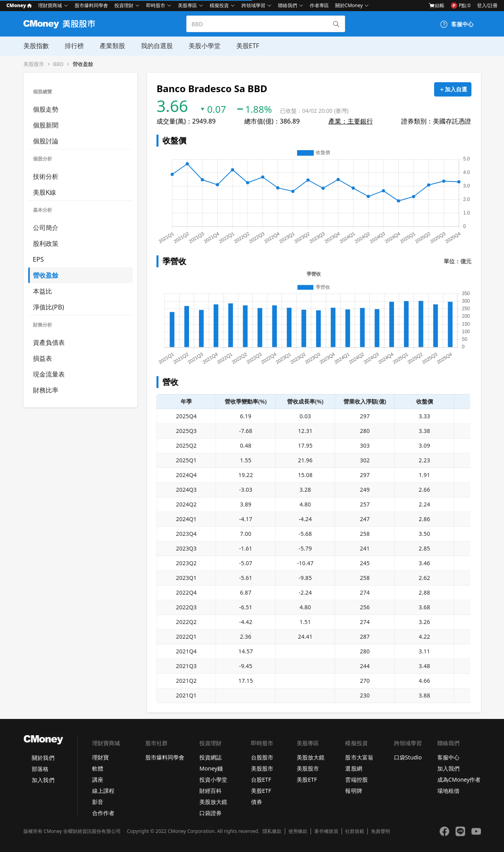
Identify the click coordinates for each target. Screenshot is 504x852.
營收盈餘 (83, 64)
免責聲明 (380, 831)
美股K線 (45, 192)
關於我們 (43, 758)
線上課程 (103, 791)
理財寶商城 (50, 5)
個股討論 (46, 141)
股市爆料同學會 (91, 5)
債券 (257, 802)
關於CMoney (349, 5)
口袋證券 (210, 813)
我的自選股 (157, 46)
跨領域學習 (253, 5)
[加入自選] (453, 89)
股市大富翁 (359, 757)
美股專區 (187, 5)
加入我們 (43, 780)
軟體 (98, 768)
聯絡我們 (288, 5)
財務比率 (46, 390)
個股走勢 (46, 109)
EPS (39, 259)
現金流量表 (49, 374)
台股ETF (261, 780)
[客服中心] (457, 24)
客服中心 (448, 757)
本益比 (43, 291)
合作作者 (103, 813)
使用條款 (298, 831)
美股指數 (36, 46)
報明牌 (353, 791)
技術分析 (46, 176)
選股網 (353, 768)
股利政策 (46, 243)
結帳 (436, 6)
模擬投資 (219, 5)
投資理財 (124, 5)
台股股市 (262, 757)
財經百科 (210, 791)
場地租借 (448, 791)
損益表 (43, 358)
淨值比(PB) (49, 307)
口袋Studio (408, 757)
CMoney (19, 5)
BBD (58, 64)
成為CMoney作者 (459, 780)
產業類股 (112, 46)
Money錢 (211, 768)
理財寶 (100, 757)
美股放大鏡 (213, 802)
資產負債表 (49, 342)
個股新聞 (46, 125)
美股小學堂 (205, 46)
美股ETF (248, 46)
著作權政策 (326, 831)
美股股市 (34, 64)
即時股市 (156, 5)
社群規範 (355, 831)
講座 (98, 780)
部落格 (40, 769)
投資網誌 (210, 757)
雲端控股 (356, 780)
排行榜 (74, 46)
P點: (461, 6)
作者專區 (319, 5)
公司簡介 (46, 228)
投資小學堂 (213, 780)
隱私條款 (272, 831)
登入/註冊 (487, 5)
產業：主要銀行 (351, 121)
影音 (98, 802)
